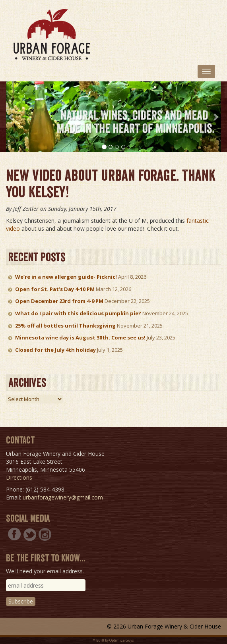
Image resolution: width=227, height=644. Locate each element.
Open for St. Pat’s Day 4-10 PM (55, 289)
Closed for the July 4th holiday (55, 350)
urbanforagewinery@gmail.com (63, 497)
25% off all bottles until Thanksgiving (65, 326)
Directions (19, 477)
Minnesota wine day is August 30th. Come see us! (80, 337)
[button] (11, 117)
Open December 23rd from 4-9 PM (59, 301)
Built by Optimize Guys (115, 640)
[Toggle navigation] (206, 71)
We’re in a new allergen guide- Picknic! (66, 277)
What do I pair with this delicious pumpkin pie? (78, 313)
